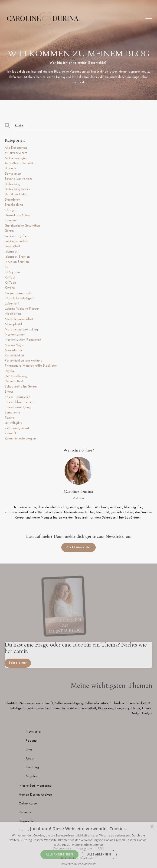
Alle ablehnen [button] (99, 854)
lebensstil (12, 304)
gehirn (9, 231)
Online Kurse (28, 804)
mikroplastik (14, 324)
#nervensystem (16, 153)
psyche (10, 371)
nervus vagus (15, 345)
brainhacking (14, 205)
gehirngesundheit (17, 241)
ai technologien (16, 158)
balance (10, 168)
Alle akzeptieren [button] (59, 854)
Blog (29, 750)
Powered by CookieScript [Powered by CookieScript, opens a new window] (79, 864)
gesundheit (13, 246)
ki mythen (12, 272)
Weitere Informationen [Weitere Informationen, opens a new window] (88, 845)
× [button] (152, 827)
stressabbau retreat (20, 402)
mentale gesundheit (19, 319)
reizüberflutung (16, 376)
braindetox (13, 200)
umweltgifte (13, 423)
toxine (9, 418)
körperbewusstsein (18, 293)
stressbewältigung (18, 407)
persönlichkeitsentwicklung (23, 361)
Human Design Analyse (35, 795)
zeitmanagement (17, 428)
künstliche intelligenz (20, 298)
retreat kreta (15, 381)
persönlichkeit (15, 356)
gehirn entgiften (16, 236)
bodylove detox (16, 194)
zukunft (10, 433)
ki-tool (10, 278)
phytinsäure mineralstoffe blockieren (31, 366)
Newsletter (34, 732)
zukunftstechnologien (20, 439)
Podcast (32, 741)
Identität (11, 703)
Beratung (32, 767)
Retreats (25, 812)
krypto (10, 288)
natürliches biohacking (21, 330)
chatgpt (11, 210)
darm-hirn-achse (17, 215)
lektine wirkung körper (22, 309)
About (30, 759)
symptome (12, 413)
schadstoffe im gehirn (21, 387)
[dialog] (78, 845)
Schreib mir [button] (18, 663)
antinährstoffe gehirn (20, 163)
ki (6, 267)
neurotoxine (14, 350)
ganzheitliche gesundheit (23, 226)
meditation (13, 314)
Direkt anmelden (79, 547)
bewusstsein (13, 174)
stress (9, 392)
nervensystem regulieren (23, 340)
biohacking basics (17, 189)
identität (11, 252)
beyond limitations (19, 179)
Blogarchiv (26, 822)
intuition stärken (17, 262)
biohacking (12, 184)
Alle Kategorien (16, 148)
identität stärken (17, 257)
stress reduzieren (17, 397)
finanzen (11, 220)
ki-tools (11, 283)
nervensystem (15, 335)
